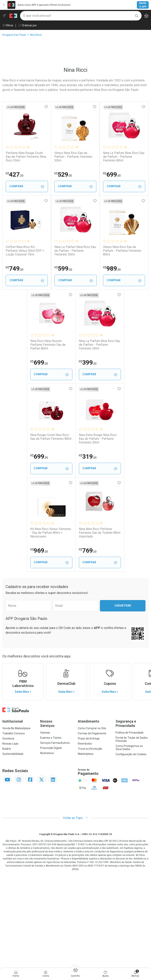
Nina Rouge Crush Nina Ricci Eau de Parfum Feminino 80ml (50, 531)
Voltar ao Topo (76, 912)
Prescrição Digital (51, 842)
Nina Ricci (36, 35)
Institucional (13, 815)
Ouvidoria (8, 832)
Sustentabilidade (13, 848)
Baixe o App (143, 5)
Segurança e (132, 817)
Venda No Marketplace (16, 822)
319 (88, 550)
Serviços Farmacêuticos (55, 837)
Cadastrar (123, 700)
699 (39, 268)
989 (88, 362)
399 (88, 456)
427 (39, 174)
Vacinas (45, 827)
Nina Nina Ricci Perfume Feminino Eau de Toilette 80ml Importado (100, 627)
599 (39, 362)
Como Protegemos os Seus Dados (129, 842)
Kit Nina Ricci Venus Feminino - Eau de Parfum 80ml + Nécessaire (50, 627)
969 (39, 644)
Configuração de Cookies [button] (131, 848)
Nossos (57, 817)
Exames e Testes (51, 832)
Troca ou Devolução (90, 843)
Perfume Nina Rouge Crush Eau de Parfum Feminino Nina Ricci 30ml (50, 157)
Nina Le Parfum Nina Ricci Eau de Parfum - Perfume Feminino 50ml (51, 345)
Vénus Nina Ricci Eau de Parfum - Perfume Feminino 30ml (98, 157)
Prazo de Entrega (89, 832)
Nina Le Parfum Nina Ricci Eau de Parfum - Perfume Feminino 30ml (100, 439)
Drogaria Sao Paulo (14, 35)
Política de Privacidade (130, 827)
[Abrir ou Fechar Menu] (5, 16)
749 (88, 268)
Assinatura (47, 847)
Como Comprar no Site (92, 822)
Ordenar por (27, 25)
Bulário (7, 843)
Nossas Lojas (10, 838)
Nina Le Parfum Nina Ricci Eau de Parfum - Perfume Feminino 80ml (51, 251)
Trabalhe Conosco (14, 827)
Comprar (51, 186)
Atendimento (89, 815)
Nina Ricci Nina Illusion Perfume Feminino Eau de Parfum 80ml (48, 439)
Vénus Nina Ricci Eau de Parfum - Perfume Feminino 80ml (98, 345)
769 (88, 644)
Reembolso (85, 838)
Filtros (8, 25)
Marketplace (86, 848)
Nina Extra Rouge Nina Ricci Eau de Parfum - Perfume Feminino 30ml (98, 533)
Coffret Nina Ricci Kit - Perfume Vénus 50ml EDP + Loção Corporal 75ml (98, 251)
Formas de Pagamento (92, 827)
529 (87, 174)
